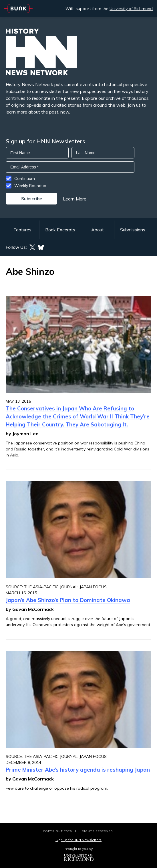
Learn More (75, 199)
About (98, 230)
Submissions (133, 230)
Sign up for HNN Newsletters (78, 840)
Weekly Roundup (30, 186)
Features (22, 230)
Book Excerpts (60, 230)
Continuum (25, 178)
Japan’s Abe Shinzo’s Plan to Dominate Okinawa (68, 600)
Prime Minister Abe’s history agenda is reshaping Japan (78, 770)
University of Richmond (131, 9)
